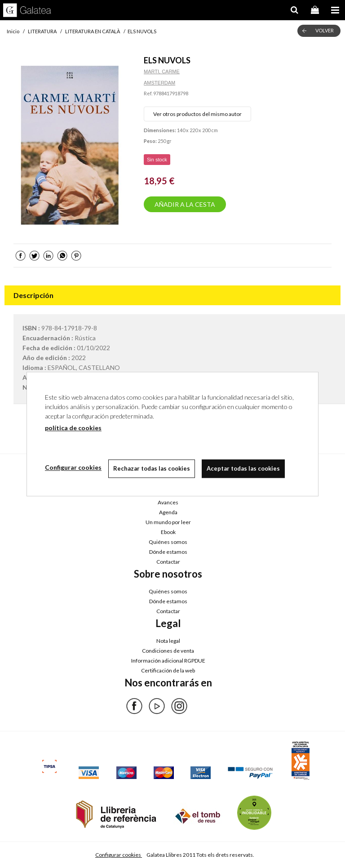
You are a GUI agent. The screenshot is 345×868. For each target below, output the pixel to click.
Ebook (168, 532)
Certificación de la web (168, 670)
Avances (168, 502)
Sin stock (157, 160)
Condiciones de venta (168, 651)
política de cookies (73, 428)
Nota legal (168, 641)
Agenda (168, 512)
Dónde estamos (168, 552)
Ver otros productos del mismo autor (197, 114)
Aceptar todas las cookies (243, 468)
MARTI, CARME (162, 71)
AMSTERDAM (159, 83)
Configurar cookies (119, 855)
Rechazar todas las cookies (152, 468)
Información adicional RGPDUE (168, 661)
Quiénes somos (168, 542)
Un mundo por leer (168, 522)
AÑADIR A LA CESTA (185, 204)
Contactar (168, 562)
